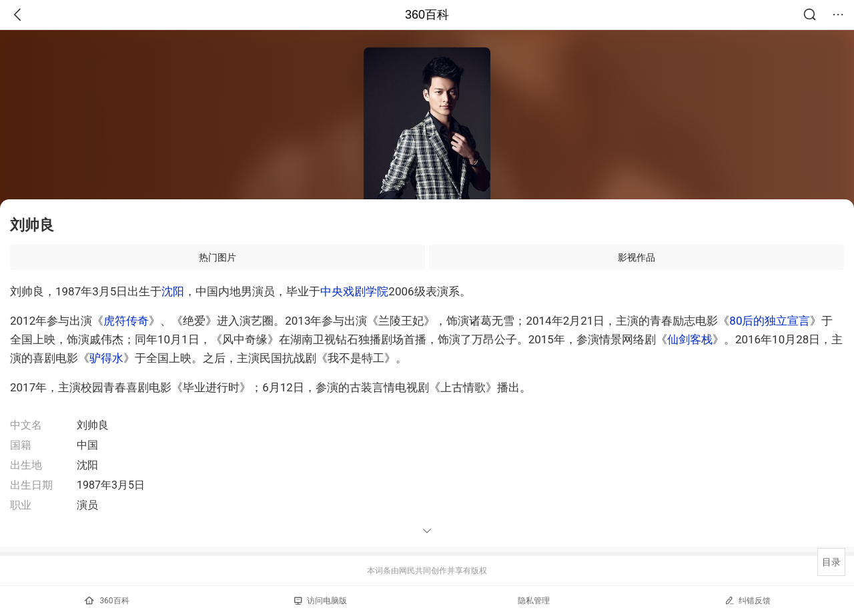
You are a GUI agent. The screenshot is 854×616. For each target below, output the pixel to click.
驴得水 (106, 358)
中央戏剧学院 (354, 291)
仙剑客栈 (690, 339)
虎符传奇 (126, 321)
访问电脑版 (321, 601)
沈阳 (173, 291)
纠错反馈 (748, 600)
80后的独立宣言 (770, 321)
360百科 (427, 15)
